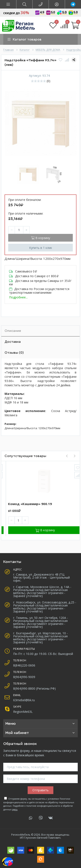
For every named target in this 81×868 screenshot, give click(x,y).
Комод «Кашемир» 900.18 (25, 504)
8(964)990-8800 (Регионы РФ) (34, 688)
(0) (48, 81)
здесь (15, 809)
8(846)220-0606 (24, 665)
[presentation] (67, 456)
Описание (13, 331)
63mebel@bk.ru (24, 700)
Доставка (13, 342)
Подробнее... (18, 297)
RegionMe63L (23, 712)
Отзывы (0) (14, 353)
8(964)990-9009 (24, 677)
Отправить (40, 790)
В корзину (41, 238)
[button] (8, 4)
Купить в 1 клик (41, 248)
